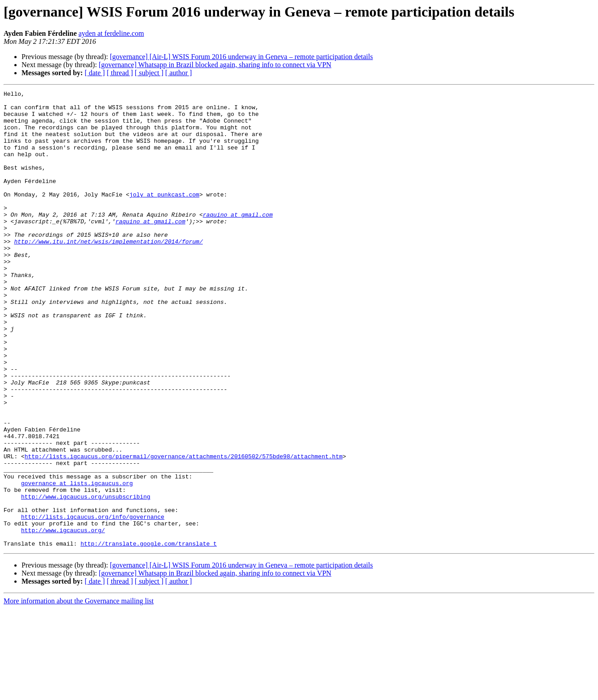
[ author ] (179, 73)
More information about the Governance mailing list (79, 692)
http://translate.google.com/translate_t (149, 635)
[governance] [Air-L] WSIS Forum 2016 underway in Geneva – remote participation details (241, 57)
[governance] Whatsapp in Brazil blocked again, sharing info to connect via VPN (215, 65)
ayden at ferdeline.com (111, 33)
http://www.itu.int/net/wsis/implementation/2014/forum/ (108, 272)
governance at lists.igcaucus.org (77, 562)
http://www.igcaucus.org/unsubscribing (86, 578)
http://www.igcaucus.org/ (63, 619)
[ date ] (95, 73)
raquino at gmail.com (238, 240)
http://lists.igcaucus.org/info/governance (93, 602)
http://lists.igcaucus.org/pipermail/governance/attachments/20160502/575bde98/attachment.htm (184, 530)
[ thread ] (120, 73)
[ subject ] (149, 73)
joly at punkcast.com (164, 216)
